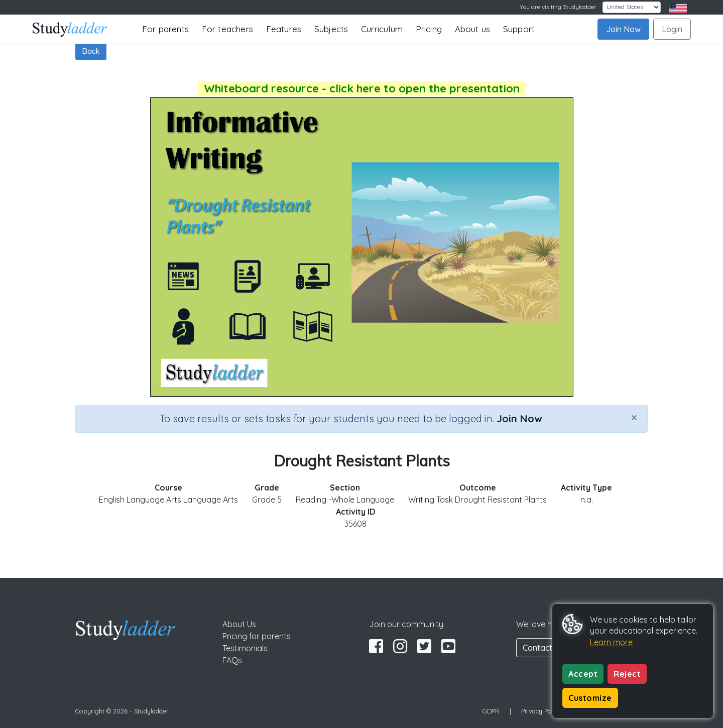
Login (672, 29)
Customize (590, 698)
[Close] (634, 417)
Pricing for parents (257, 636)
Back (91, 51)
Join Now (623, 29)
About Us (239, 624)
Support (519, 29)
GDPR (491, 711)
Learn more (611, 642)
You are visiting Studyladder (558, 7)
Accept (583, 674)
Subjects (331, 29)
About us (473, 29)
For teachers (227, 29)
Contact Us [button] (543, 648)
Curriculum (382, 29)
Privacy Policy (541, 711)
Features (284, 29)
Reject (627, 674)
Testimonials (245, 648)
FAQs (232, 660)
